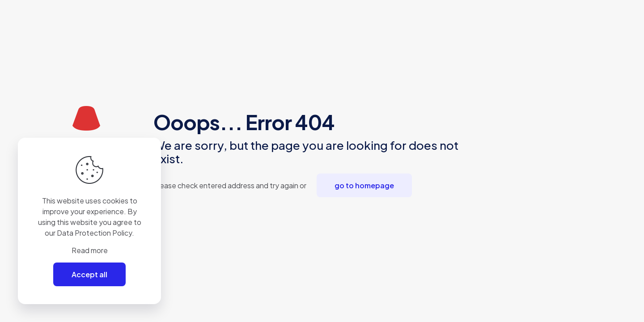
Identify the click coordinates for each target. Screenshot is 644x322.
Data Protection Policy (94, 233)
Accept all (89, 274)
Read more (90, 250)
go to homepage (364, 185)
